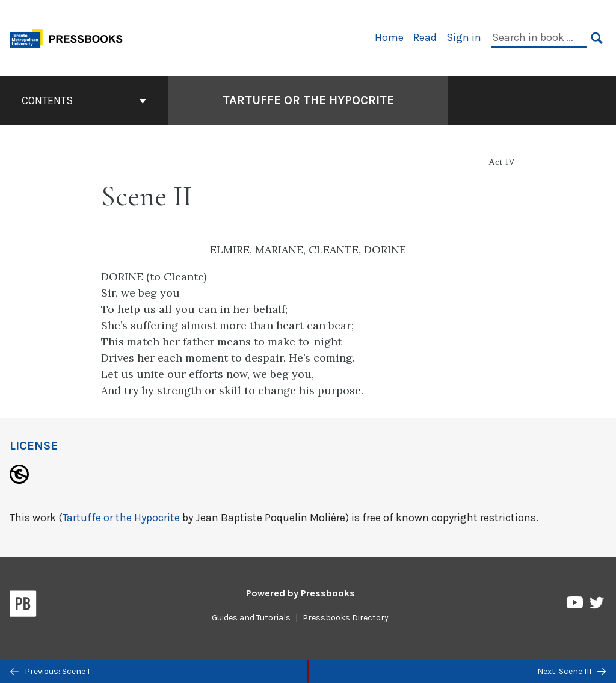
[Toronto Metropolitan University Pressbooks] (70, 37)
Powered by (300, 593)
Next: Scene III (571, 671)
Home (389, 37)
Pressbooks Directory (346, 618)
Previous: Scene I (50, 671)
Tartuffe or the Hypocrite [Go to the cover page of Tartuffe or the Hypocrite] (308, 100)
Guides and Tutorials (251, 618)
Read (425, 37)
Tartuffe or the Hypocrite (121, 518)
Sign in (464, 37)
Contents (84, 100)
